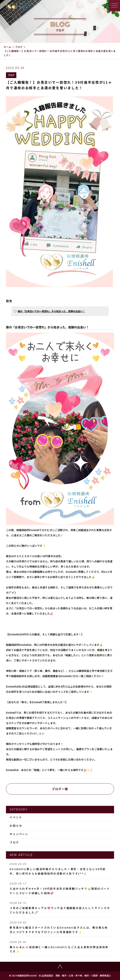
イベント (16, 817)
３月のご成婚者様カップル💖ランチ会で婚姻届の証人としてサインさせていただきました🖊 (60, 908)
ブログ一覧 (60, 789)
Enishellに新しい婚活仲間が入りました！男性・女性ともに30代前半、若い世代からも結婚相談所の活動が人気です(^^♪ (60, 869)
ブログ (19, 47)
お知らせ (16, 826)
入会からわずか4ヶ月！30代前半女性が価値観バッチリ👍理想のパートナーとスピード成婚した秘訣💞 (60, 889)
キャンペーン (19, 834)
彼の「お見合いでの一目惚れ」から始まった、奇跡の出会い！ (51, 311)
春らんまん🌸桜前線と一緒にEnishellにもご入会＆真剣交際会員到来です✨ (60, 947)
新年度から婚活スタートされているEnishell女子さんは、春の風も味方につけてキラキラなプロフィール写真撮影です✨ (60, 927)
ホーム (8, 47)
